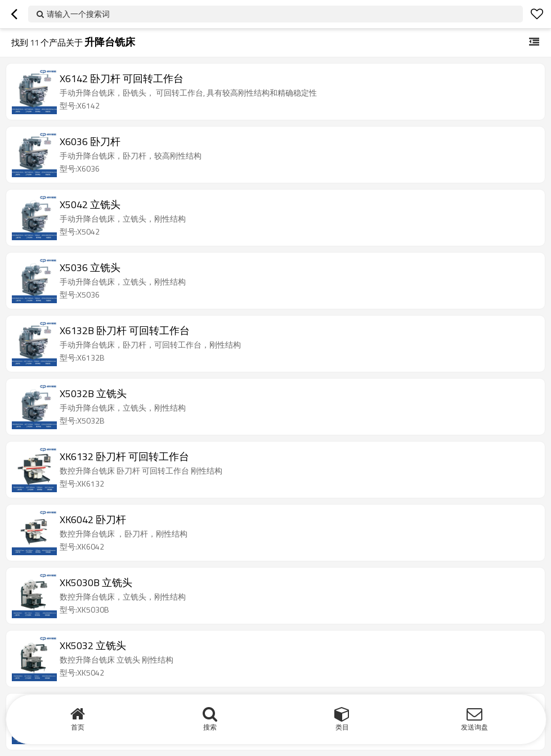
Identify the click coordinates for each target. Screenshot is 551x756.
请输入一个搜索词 (78, 14)
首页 (78, 727)
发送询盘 (474, 727)
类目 (342, 727)
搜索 (210, 727)
